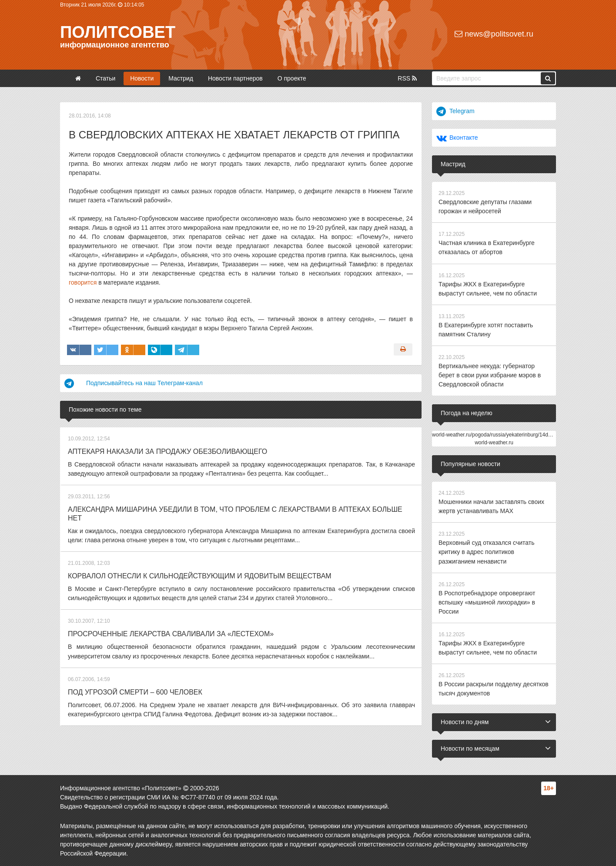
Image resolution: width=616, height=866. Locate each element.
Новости (142, 78)
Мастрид (181, 78)
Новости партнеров (235, 78)
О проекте (292, 78)
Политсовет (118, 32)
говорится (83, 282)
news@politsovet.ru (494, 34)
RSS (407, 78)
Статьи (105, 78)
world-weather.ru (494, 442)
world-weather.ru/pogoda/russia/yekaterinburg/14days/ (495, 434)
